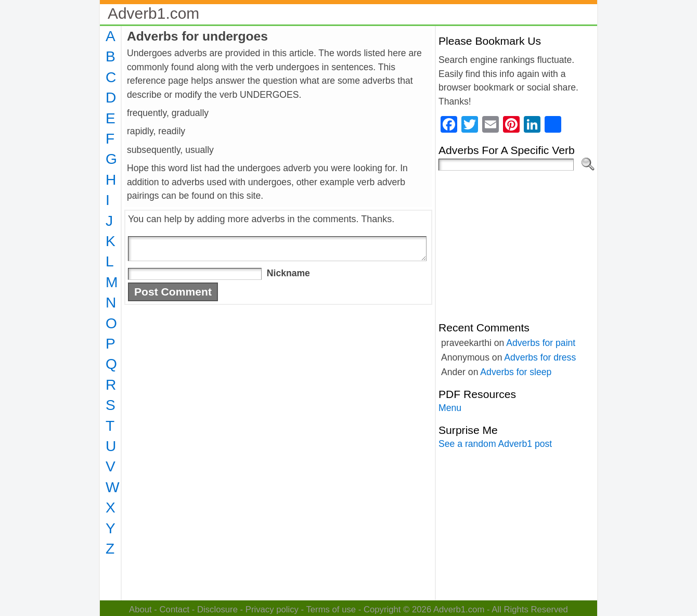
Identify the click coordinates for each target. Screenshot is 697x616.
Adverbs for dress (540, 357)
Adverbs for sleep (516, 372)
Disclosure (217, 609)
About (140, 609)
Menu (450, 408)
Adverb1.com (153, 13)
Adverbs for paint (541, 343)
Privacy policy (272, 609)
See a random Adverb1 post (495, 444)
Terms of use (331, 609)
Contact (175, 609)
